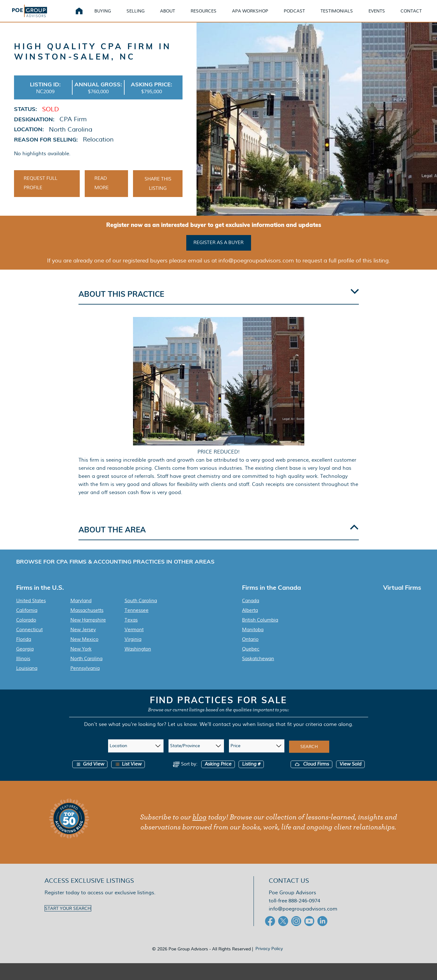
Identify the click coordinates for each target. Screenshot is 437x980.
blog (199, 826)
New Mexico (84, 648)
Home (87, 16)
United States (31, 609)
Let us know (182, 733)
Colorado (26, 628)
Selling (143, 15)
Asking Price (218, 773)
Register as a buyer (218, 252)
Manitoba (253, 638)
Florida (24, 648)
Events (384, 15)
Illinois (23, 667)
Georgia (25, 657)
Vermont (134, 638)
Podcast (302, 15)
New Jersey (83, 638)
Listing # (251, 773)
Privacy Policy (269, 957)
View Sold (350, 773)
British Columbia (260, 628)
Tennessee (137, 619)
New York (81, 657)
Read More (102, 193)
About (175, 15)
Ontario (250, 648)
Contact (419, 15)
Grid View (90, 773)
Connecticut (29, 638)
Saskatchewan (258, 667)
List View (128, 773)
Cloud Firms (311, 773)
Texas (131, 628)
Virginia (133, 648)
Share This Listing (158, 193)
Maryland (81, 609)
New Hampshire (88, 628)
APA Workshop (258, 15)
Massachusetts (87, 619)
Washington (138, 657)
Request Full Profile (40, 193)
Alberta (250, 619)
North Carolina (86, 667)
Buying (110, 15)
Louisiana (27, 677)
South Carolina (141, 609)
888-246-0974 (304, 909)
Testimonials (344, 15)
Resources (211, 15)
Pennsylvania (85, 677)
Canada (251, 609)
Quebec (251, 657)
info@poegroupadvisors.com (303, 917)
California (27, 619)
